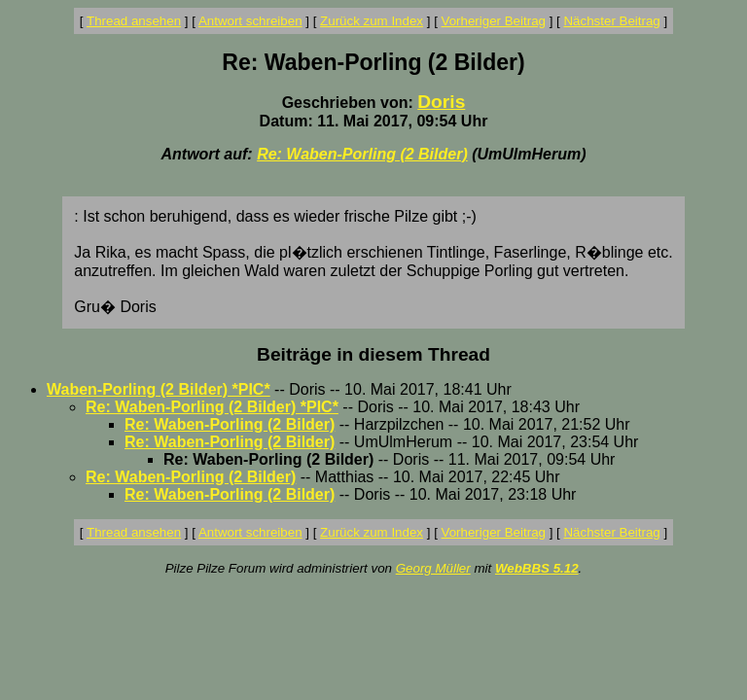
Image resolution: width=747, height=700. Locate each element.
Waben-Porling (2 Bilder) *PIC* (159, 389)
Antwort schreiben (250, 21)
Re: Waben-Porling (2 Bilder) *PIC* (212, 407)
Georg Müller (433, 568)
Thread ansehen (134, 21)
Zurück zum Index (372, 21)
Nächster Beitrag (611, 21)
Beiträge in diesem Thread (373, 354)
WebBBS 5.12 (537, 568)
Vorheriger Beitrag (494, 21)
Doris (441, 102)
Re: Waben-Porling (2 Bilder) (362, 154)
